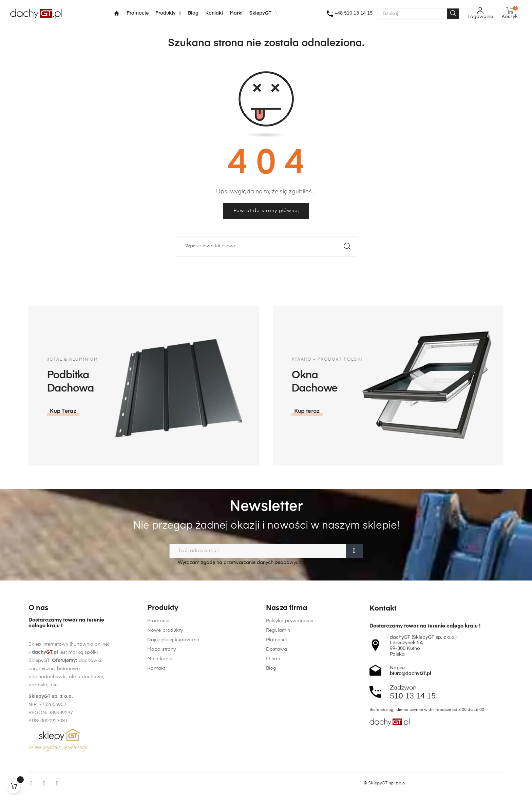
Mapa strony (162, 777)
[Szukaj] (266, 246)
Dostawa (277, 788)
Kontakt (156, 796)
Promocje (158, 748)
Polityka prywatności (290, 760)
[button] (508, 412)
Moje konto (160, 786)
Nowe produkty (165, 758)
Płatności (276, 779)
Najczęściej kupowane (173, 767)
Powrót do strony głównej (266, 211)
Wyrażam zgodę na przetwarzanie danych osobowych (235, 562)
